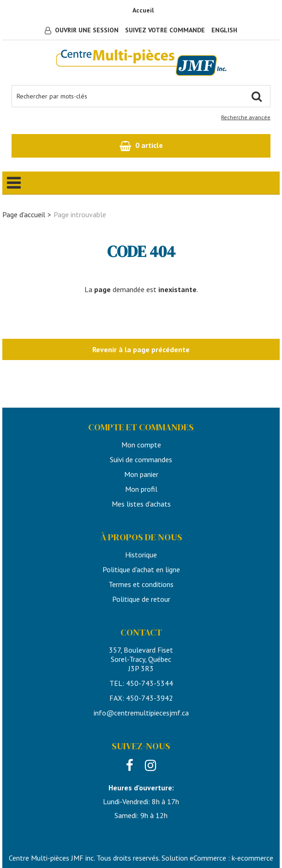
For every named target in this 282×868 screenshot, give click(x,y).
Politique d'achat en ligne (141, 569)
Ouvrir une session (87, 30)
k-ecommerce (252, 858)
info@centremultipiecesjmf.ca (141, 713)
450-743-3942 (150, 698)
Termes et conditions (141, 584)
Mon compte (141, 445)
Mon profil (141, 489)
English (224, 30)
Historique (141, 555)
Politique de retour (141, 599)
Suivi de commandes (141, 459)
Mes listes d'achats (141, 504)
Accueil (143, 10)
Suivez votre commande (165, 30)
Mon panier (141, 474)
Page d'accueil (24, 214)
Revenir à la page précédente (141, 349)
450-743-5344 (150, 683)
